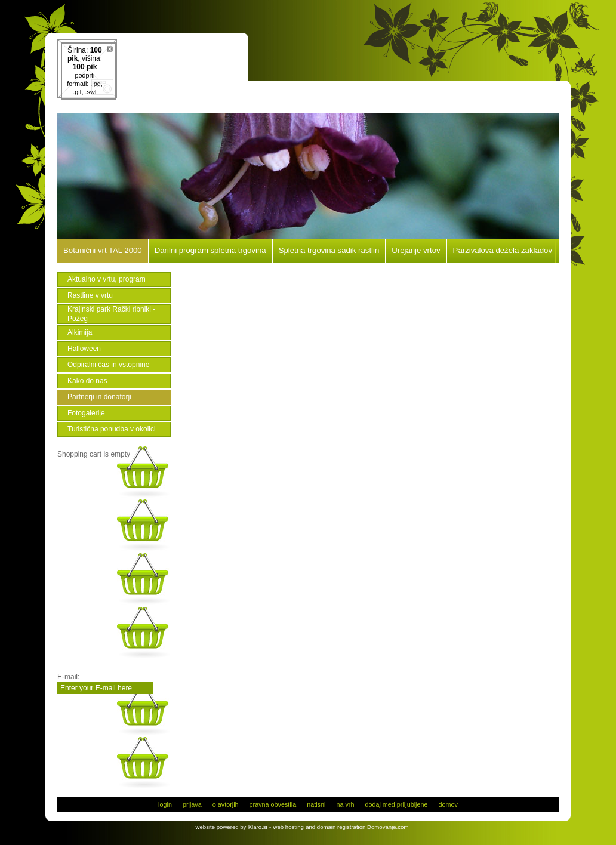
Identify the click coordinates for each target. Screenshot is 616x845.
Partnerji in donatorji (99, 397)
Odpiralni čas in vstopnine (108, 365)
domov (448, 804)
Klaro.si (258, 827)
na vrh (345, 804)
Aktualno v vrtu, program (107, 279)
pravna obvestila (273, 804)
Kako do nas (87, 381)
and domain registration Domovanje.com (357, 827)
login (165, 804)
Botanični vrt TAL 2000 (103, 251)
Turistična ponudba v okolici (112, 429)
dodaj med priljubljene (396, 804)
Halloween (84, 349)
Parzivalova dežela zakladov (503, 251)
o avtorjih (226, 804)
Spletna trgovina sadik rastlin (329, 251)
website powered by (221, 827)
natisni (316, 804)
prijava (192, 804)
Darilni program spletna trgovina (210, 251)
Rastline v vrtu (90, 295)
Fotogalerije (86, 413)
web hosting (289, 827)
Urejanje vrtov (416, 251)
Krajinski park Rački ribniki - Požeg (111, 314)
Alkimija (80, 332)
